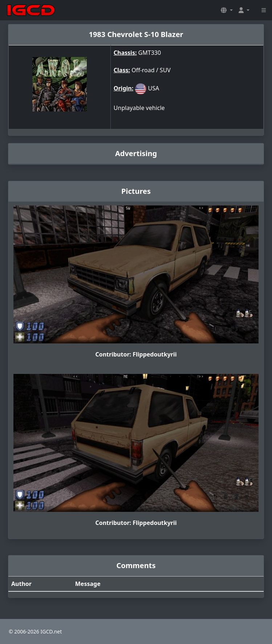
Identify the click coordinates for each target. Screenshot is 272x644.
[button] (227, 10)
